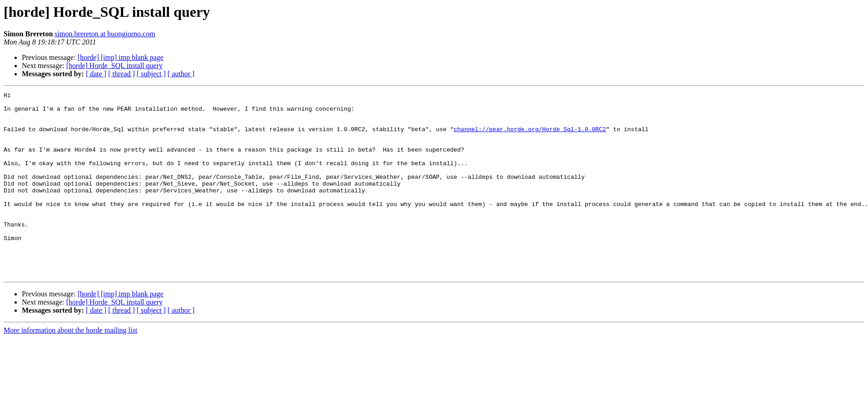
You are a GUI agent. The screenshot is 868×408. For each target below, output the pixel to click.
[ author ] (181, 74)
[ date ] (96, 74)
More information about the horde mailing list (70, 367)
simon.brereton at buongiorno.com (105, 34)
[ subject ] (151, 74)
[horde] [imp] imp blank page (121, 57)
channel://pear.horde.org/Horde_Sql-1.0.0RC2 (530, 137)
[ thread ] (122, 74)
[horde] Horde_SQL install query (114, 66)
